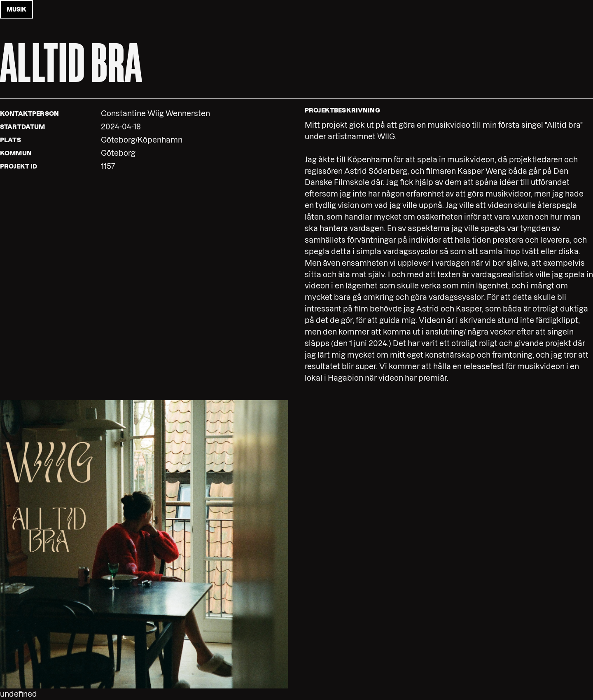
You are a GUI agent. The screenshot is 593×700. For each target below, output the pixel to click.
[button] (144, 544)
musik (16, 9)
